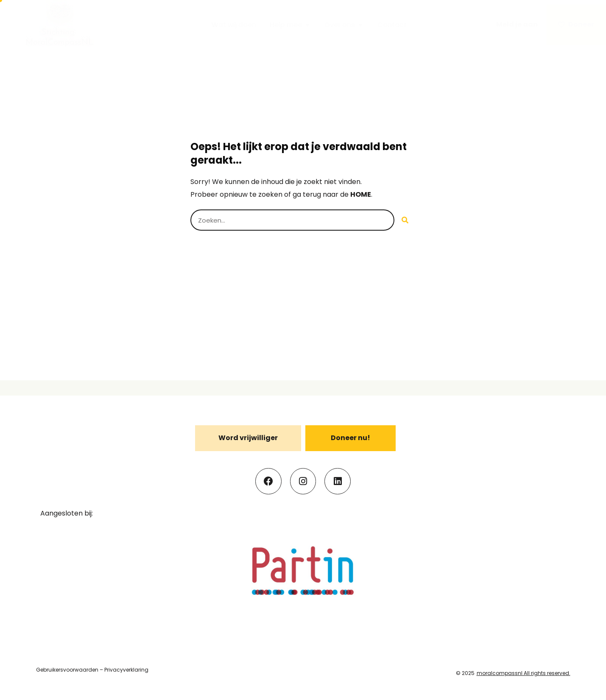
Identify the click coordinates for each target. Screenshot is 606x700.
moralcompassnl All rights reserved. (524, 673)
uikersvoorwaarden (73, 670)
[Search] (405, 220)
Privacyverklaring (126, 670)
